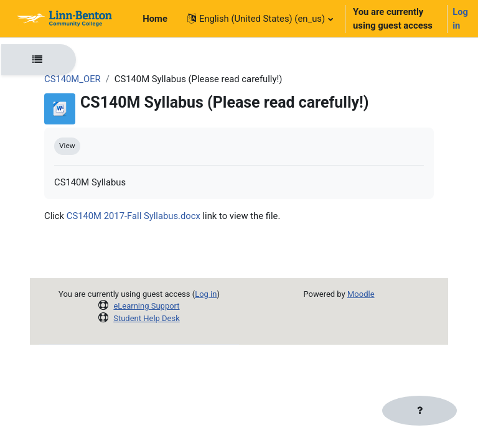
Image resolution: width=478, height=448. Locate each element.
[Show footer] (419, 411)
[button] (260, 19)
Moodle (361, 294)
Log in (460, 19)
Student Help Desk (147, 318)
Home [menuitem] (155, 19)
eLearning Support (146, 306)
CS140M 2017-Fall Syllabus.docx (134, 216)
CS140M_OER (73, 79)
